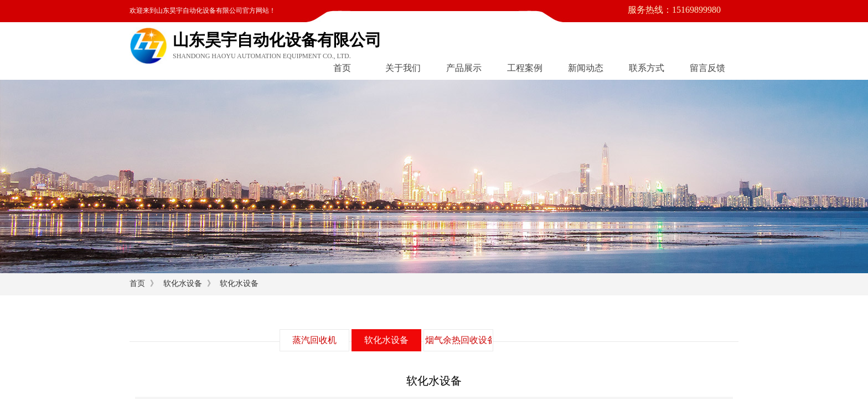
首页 (342, 68)
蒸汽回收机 (314, 340)
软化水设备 (183, 283)
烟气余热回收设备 (458, 340)
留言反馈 (707, 68)
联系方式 (647, 68)
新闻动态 (586, 68)
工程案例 (525, 68)
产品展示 (464, 68)
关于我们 (403, 68)
